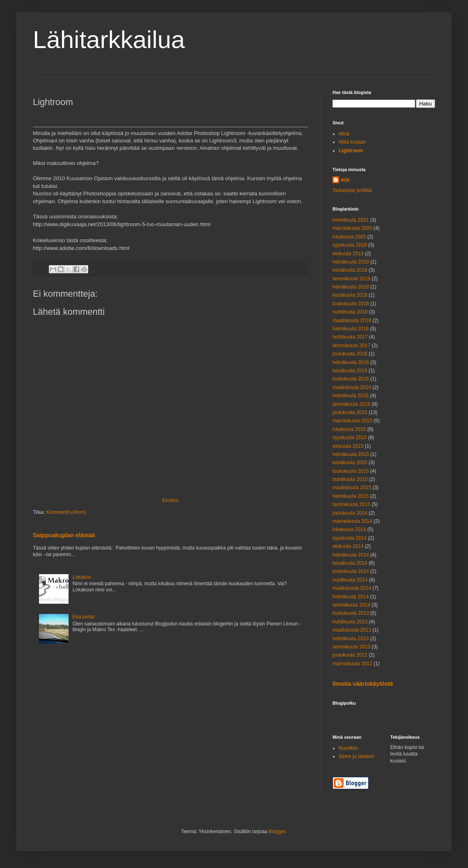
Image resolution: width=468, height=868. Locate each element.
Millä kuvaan (352, 142)
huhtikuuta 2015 (350, 479)
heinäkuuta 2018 (351, 287)
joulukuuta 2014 (350, 513)
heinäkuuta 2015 (351, 454)
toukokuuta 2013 (351, 613)
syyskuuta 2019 (350, 245)
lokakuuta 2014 (349, 529)
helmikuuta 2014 (351, 597)
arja (345, 180)
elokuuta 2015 (348, 446)
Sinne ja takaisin (357, 756)
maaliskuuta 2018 (352, 321)
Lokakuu (82, 577)
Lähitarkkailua (109, 40)
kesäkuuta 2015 (350, 463)
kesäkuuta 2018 (350, 295)
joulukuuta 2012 (350, 655)
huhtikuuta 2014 (350, 580)
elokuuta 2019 (348, 254)
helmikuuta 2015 (351, 496)
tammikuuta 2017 (351, 346)
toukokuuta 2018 (351, 304)
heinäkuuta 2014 (351, 555)
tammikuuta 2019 (351, 279)
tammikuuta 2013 (351, 647)
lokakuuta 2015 (349, 429)
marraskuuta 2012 (352, 664)
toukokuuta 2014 (351, 571)
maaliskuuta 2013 (352, 630)
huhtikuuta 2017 (350, 337)
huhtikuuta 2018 (350, 312)
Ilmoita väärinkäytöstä (363, 684)
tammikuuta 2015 (351, 504)
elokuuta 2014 (348, 546)
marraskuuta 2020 (352, 228)
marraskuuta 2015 (352, 421)
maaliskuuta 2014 (352, 588)
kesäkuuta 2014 (350, 563)
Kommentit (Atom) (66, 512)
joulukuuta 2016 (350, 354)
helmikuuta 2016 (351, 396)
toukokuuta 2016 (351, 379)
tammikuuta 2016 (351, 404)
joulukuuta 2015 (350, 412)
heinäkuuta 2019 (351, 262)
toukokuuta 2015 (351, 471)
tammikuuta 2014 (351, 605)
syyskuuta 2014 (350, 538)
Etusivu (170, 500)
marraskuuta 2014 (352, 521)
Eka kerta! (84, 617)
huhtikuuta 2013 (350, 622)
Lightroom (351, 151)
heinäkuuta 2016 (351, 362)
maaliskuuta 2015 (352, 488)
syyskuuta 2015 (350, 437)
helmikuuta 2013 (351, 639)
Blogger (277, 831)
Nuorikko (348, 748)
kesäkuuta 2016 (350, 371)
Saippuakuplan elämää (64, 535)
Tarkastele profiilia (352, 190)
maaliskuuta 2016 (352, 387)
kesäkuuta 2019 (350, 270)
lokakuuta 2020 (349, 237)
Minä (344, 134)
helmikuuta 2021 (351, 220)
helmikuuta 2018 (351, 329)
